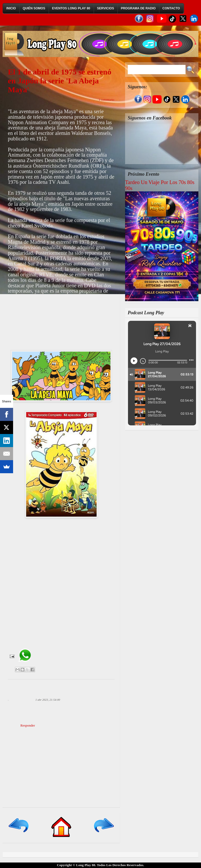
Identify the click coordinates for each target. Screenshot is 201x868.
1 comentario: (107, 100)
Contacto (171, 8)
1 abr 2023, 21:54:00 (48, 700)
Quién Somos (34, 8)
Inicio (11, 8)
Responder (28, 725)
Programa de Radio (138, 8)
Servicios (106, 8)
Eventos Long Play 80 (71, 8)
